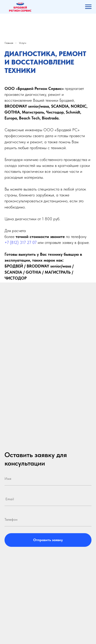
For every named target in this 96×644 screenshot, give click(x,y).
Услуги (23, 43)
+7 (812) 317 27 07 (21, 242)
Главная (9, 43)
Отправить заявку (48, 540)
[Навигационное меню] (88, 7)
